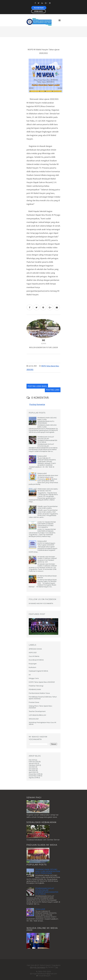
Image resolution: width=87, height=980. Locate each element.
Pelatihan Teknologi (36, 686)
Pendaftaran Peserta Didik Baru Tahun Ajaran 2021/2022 (43, 698)
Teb (57, 967)
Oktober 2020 (34, 765)
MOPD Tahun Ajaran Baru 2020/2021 (42, 682)
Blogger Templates (38, 967)
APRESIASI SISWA (35, 649)
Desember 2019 (35, 774)
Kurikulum (32, 667)
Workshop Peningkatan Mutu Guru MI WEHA (42, 723)
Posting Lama (53, 390)
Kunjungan (33, 664)
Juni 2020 (32, 769)
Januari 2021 (33, 763)
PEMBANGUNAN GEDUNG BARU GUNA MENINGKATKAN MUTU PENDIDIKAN (47, 420)
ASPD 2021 (33, 653)
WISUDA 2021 (34, 719)
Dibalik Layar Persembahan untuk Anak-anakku (48, 507)
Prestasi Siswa (34, 702)
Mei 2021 (32, 760)
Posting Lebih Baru (37, 386)
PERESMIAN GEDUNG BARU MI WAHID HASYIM (48, 490)
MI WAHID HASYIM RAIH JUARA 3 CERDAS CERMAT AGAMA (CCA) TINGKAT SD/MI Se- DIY (47, 559)
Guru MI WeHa (34, 656)
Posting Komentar (37, 404)
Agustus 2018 (33, 778)
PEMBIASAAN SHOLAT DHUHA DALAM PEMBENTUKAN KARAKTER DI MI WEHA (47, 439)
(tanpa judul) (42, 456)
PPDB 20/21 (38, 11)
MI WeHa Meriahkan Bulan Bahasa (47, 577)
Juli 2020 (32, 767)
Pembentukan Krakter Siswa (39, 693)
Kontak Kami (39, 8)
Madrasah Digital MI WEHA (38, 671)
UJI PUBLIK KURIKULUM (37, 715)
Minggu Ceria (34, 678)
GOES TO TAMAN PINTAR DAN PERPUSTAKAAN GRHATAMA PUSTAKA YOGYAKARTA (47, 525)
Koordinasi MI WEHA (36, 660)
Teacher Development (37, 711)
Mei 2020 (32, 770)
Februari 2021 (34, 762)
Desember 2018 (35, 776)
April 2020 (32, 772)
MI (30, 675)
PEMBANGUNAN (35, 689)
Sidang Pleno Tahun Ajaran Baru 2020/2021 (40, 707)
